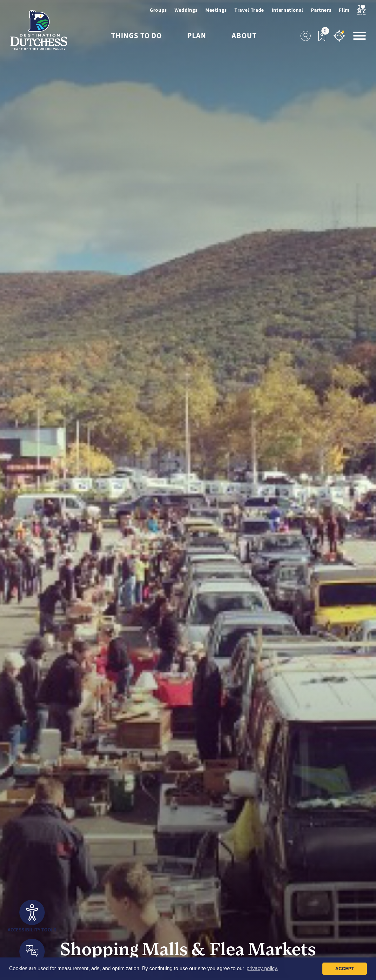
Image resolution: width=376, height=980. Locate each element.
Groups (158, 10)
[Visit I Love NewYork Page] (362, 10)
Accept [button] (345, 969)
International (287, 10)
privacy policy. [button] (262, 968)
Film (344, 10)
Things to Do (137, 36)
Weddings (186, 10)
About (244, 36)
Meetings (216, 10)
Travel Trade (249, 10)
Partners (321, 10)
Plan (197, 36)
